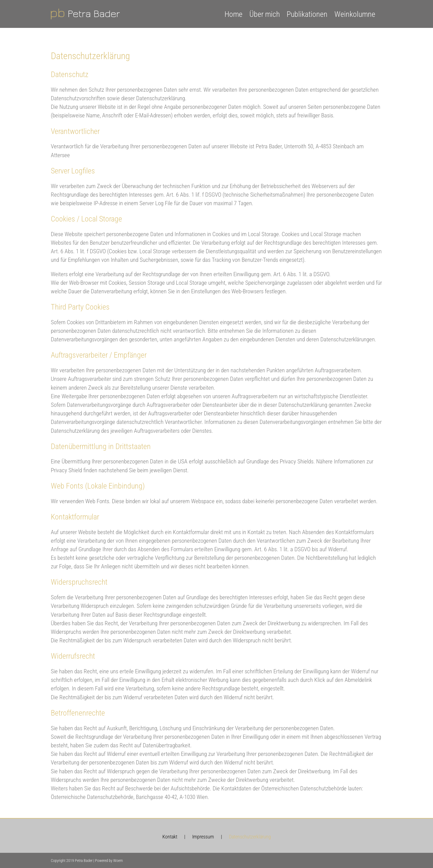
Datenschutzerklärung (250, 837)
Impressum (203, 837)
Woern (118, 861)
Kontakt (170, 837)
